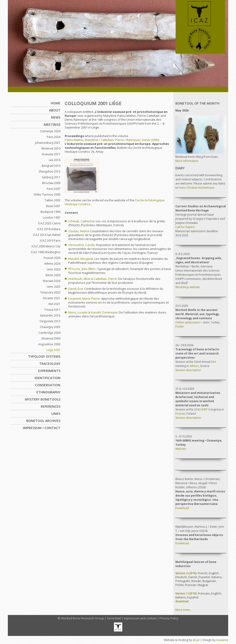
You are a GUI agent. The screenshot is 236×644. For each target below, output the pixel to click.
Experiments (49, 371)
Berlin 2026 (53, 275)
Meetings (52, 124)
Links (56, 414)
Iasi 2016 (55, 160)
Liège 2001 (53, 350)
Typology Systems (44, 356)
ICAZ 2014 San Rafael (47, 235)
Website (181, 449)
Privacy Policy (169, 618)
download (182, 601)
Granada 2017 (51, 154)
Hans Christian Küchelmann (197, 188)
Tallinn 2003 (53, 200)
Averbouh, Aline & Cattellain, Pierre (93, 279)
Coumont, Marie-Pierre (84, 299)
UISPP (204, 409)
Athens (194, 366)
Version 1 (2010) (186, 593)
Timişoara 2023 (50, 292)
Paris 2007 (54, 189)
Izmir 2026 (54, 269)
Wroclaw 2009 (51, 183)
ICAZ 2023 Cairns (49, 223)
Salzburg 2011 (51, 177)
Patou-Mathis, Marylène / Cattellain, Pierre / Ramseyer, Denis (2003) (112, 140)
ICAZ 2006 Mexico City (46, 246)
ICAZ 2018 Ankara (49, 229)
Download (182, 508)
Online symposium (188, 322)
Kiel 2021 (55, 304)
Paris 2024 (54, 137)
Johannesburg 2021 (48, 143)
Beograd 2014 (51, 166)
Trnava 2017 (52, 310)
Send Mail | (115, 618)
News (56, 117)
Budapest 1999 (50, 212)
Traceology (50, 364)
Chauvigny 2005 (50, 327)
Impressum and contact (140, 618)
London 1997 (52, 218)
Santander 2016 (50, 315)
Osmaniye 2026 (50, 131)
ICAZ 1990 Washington (46, 252)
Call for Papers (185, 227)
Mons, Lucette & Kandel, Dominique (93, 312)
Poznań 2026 (52, 258)
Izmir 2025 (54, 287)
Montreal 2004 (51, 338)
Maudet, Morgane (81, 259)
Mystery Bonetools (43, 399)
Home (56, 103)
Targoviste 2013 (50, 321)
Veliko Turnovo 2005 (47, 195)
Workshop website (188, 287)
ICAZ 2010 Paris (50, 241)
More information (187, 161)
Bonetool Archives (43, 421)
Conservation (48, 385)
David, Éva (75, 289)
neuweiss (222, 640)
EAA (214, 362)
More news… (184, 610)
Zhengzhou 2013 (49, 171)
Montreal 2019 (51, 148)
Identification (47, 378)
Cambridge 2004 (49, 333)
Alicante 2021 (52, 298)
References (51, 406)
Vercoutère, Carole (81, 245)
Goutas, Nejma (79, 231)
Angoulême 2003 (49, 344)
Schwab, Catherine (81, 221)
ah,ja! (196, 640)
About (55, 110)
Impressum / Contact (42, 428)
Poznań (180, 414)
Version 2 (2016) (186, 573)
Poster (180, 326)
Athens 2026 (52, 264)
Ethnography (48, 392)
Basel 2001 (53, 206)
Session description (188, 370)
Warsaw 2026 (52, 281)
